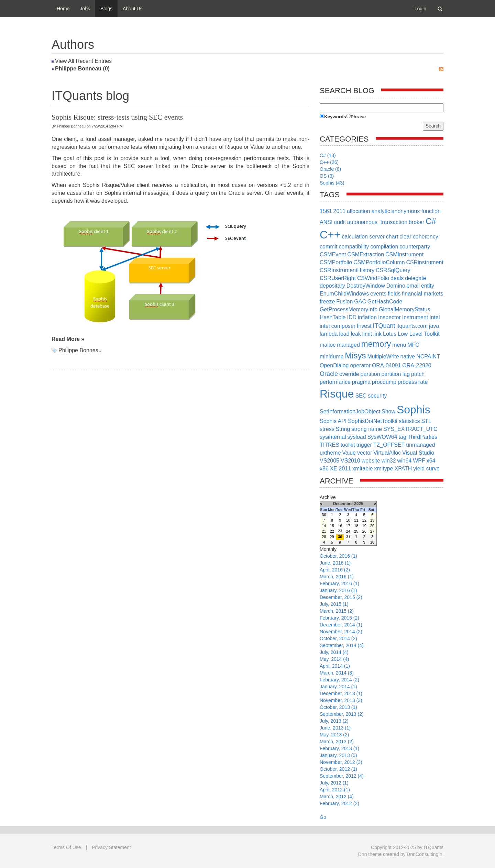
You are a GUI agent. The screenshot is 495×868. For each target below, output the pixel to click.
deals (397, 278)
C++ (330, 235)
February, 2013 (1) (339, 748)
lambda (329, 334)
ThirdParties (422, 437)
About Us (133, 9)
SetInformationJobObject (350, 411)
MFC (413, 345)
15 (332, 526)
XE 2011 (340, 469)
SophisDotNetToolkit (373, 421)
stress (327, 429)
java (434, 326)
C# (431, 221)
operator (360, 365)
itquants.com (412, 326)
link (377, 334)
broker (416, 222)
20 (372, 526)
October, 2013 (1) (338, 707)
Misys (355, 355)
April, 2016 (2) (335, 570)
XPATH (403, 469)
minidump (332, 357)
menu (399, 345)
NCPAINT (428, 357)
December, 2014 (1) (341, 625)
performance (335, 382)
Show (388, 411)
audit (340, 222)
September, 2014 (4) (342, 645)
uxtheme (330, 453)
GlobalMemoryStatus (404, 309)
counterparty (415, 247)
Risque (337, 394)
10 (348, 520)
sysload (356, 437)
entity (428, 286)
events (378, 294)
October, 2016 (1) (338, 556)
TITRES (329, 445)
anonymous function (416, 211)
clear (405, 237)
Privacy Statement (111, 847)
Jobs (85, 9)
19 (364, 526)
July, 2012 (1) (334, 783)
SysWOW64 (382, 437)
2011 (339, 211)
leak (356, 334)
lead (344, 334)
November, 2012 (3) (341, 762)
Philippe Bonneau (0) (82, 69)
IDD (352, 317)
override (349, 374)
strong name (367, 429)
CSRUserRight (338, 278)
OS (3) (327, 176)
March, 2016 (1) (337, 577)
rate (423, 382)
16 (340, 526)
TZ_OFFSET (389, 445)
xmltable (363, 469)
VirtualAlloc (387, 453)
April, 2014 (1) (335, 666)
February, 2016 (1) (339, 583)
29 (332, 537)
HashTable (333, 317)
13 (372, 520)
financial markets (422, 294)
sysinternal (333, 437)
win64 (405, 461)
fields (394, 294)
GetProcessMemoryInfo (349, 309)
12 (364, 520)
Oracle (329, 374)
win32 (389, 461)
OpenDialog (334, 365)
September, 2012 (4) (342, 776)
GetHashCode (385, 302)
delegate (415, 278)
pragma (361, 382)
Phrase (358, 117)
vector (365, 453)
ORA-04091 (387, 365)
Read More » (68, 339)
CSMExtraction (366, 254)
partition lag (395, 374)
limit (367, 334)
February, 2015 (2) (339, 618)
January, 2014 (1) (338, 687)
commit (329, 247)
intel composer (338, 326)
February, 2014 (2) (339, 680)
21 (324, 531)
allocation (359, 211)
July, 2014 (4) (334, 652)
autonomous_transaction (377, 222)
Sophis (414, 410)
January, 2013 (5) (338, 755)
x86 (324, 469)
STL (426, 421)
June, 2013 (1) (335, 728)
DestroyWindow (366, 286)
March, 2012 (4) (337, 797)
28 (324, 537)
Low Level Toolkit (419, 334)
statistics (409, 421)
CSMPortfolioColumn (379, 262)
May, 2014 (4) (334, 659)
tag (403, 437)
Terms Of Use (66, 847)
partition (370, 374)
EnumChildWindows (344, 294)
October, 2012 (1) (338, 769)
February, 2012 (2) (339, 803)
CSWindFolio (373, 278)
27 (372, 531)
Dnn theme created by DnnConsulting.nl (401, 854)
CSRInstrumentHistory (347, 270)
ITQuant (384, 326)
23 (340, 531)
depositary (332, 286)
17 (348, 526)
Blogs (106, 9)
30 (324, 515)
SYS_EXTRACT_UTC (410, 429)
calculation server (363, 237)
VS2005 (329, 461)
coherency (426, 237)
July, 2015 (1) (334, 604)
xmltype (383, 469)
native (408, 357)
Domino (396, 286)
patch (418, 374)
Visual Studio (418, 453)
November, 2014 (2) (341, 632)
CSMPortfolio (336, 262)
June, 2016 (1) (335, 563)
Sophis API (333, 421)
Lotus (390, 334)
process (407, 382)
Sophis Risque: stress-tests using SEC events (117, 117)
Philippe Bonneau (80, 350)
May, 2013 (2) (334, 735)
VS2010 (350, 461)
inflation (367, 317)
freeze (327, 302)
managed (348, 345)
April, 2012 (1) (335, 790)
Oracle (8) (330, 169)
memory (376, 344)
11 (356, 520)
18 (356, 526)
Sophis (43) (332, 183)
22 (332, 531)
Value (349, 453)
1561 (326, 211)
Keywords (335, 117)
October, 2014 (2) (338, 638)
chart (392, 237)
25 (356, 531)
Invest (364, 326)
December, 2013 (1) (341, 693)
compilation (384, 247)
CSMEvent (333, 254)
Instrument (415, 317)
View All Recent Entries (83, 61)
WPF (419, 461)
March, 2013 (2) (337, 742)
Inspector (389, 317)
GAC (360, 302)
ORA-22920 (417, 365)
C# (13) (328, 155)
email (413, 286)
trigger (364, 445)
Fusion (344, 302)
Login (420, 9)
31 (348, 537)
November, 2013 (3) (341, 700)
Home (63, 9)
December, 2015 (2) (341, 597)
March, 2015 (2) (337, 611)
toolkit (348, 445)
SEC (361, 396)
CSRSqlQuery (393, 270)
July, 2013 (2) (334, 721)
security (377, 396)
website (371, 461)
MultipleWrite (383, 357)
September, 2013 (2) (342, 714)
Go (323, 817)
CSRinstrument (425, 262)
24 (348, 531)
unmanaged (421, 445)
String (343, 429)
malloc (328, 345)
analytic (381, 211)
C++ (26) (329, 162)
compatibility (354, 247)
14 (324, 526)
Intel (434, 317)
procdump (384, 382)
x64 (431, 461)
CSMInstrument (404, 254)
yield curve (426, 469)
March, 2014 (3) (337, 673)
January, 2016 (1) (338, 590)
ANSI (326, 222)
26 (364, 531)
